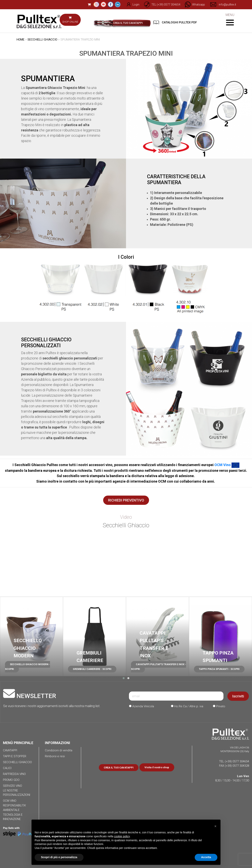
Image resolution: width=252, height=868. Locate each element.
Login (131, 5)
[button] (124, 678)
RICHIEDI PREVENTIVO (126, 500)
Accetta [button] (206, 857)
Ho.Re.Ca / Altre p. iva (187, 706)
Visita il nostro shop (157, 767)
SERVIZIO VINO (13, 786)
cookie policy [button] (122, 836)
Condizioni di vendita (59, 750)
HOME (20, 40)
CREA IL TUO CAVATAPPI (128, 23)
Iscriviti (238, 696)
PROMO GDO (11, 780)
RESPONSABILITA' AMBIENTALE (14, 808)
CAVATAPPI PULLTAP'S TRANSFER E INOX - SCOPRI (158, 667)
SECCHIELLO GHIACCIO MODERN (28, 648)
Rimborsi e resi (55, 756)
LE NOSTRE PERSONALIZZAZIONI (17, 793)
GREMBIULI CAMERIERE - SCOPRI (92, 669)
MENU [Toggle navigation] (230, 19)
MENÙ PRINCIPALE (18, 743)
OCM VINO (10, 801)
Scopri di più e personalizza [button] (59, 857)
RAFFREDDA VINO (14, 774)
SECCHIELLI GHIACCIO (42, 40)
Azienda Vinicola (141, 706)
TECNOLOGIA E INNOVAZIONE (13, 817)
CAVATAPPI (10, 750)
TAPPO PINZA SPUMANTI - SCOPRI (219, 669)
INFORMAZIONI (57, 743)
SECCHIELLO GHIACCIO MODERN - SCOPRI (27, 667)
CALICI (7, 768)
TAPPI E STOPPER (15, 756)
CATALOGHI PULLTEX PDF (175, 22)
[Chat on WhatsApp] (193, 5)
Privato (219, 706)
